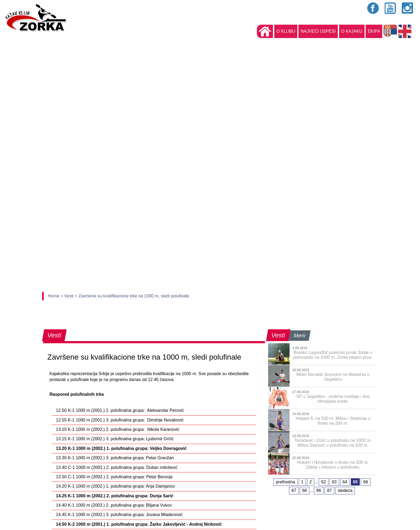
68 (305, 490)
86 (319, 490)
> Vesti (68, 296)
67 (294, 490)
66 (366, 482)
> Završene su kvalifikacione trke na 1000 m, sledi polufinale (132, 296)
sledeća (345, 490)
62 (324, 482)
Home (54, 296)
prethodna (286, 482)
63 (334, 482)
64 (345, 482)
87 (329, 490)
